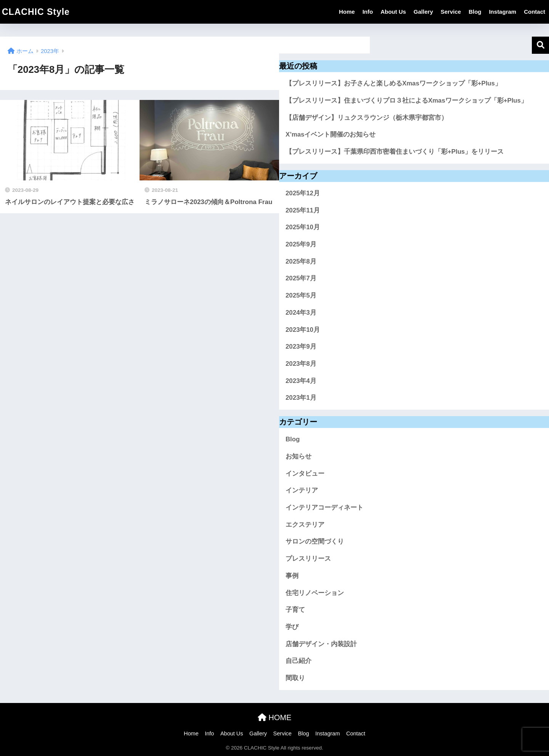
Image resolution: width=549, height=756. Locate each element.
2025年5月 (301, 295)
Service (451, 12)
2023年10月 (303, 330)
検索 (540, 45)
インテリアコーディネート (324, 507)
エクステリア (305, 525)
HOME (275, 717)
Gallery (423, 12)
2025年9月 (301, 244)
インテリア (302, 490)
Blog (475, 12)
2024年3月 (301, 313)
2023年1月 (301, 398)
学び (292, 627)
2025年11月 (303, 210)
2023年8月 (301, 364)
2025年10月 (303, 227)
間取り (295, 678)
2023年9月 (301, 347)
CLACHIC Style (36, 12)
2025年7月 (301, 278)
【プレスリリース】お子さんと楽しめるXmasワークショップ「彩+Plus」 (393, 83)
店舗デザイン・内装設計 (321, 644)
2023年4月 (301, 381)
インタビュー (305, 474)
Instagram (502, 12)
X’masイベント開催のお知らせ (331, 134)
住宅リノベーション (315, 593)
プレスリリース (308, 559)
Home (347, 12)
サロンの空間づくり (315, 541)
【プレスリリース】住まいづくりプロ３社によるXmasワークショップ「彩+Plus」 (406, 101)
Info (368, 12)
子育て (295, 610)
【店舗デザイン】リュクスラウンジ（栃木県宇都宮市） (367, 118)
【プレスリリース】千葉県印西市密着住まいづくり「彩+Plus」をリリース (395, 152)
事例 (292, 576)
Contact (535, 12)
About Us (393, 12)
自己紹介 (299, 661)
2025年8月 (301, 261)
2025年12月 (303, 193)
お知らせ (299, 456)
